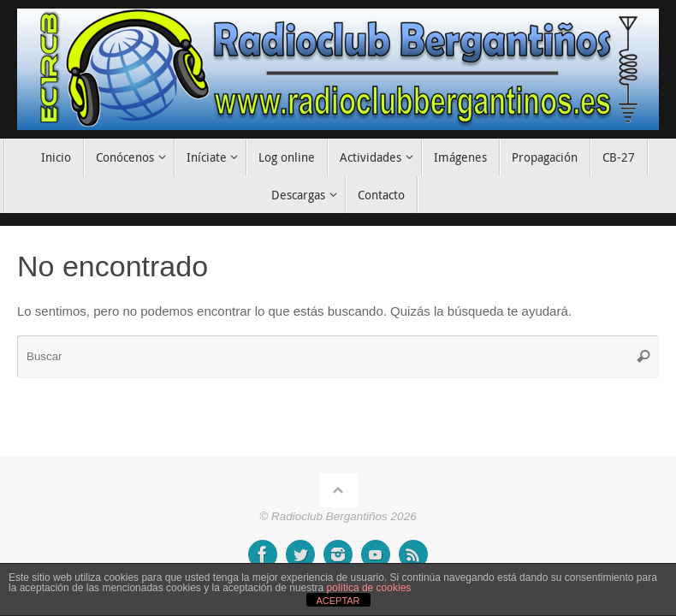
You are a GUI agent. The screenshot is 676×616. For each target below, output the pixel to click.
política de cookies (369, 588)
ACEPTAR (338, 601)
